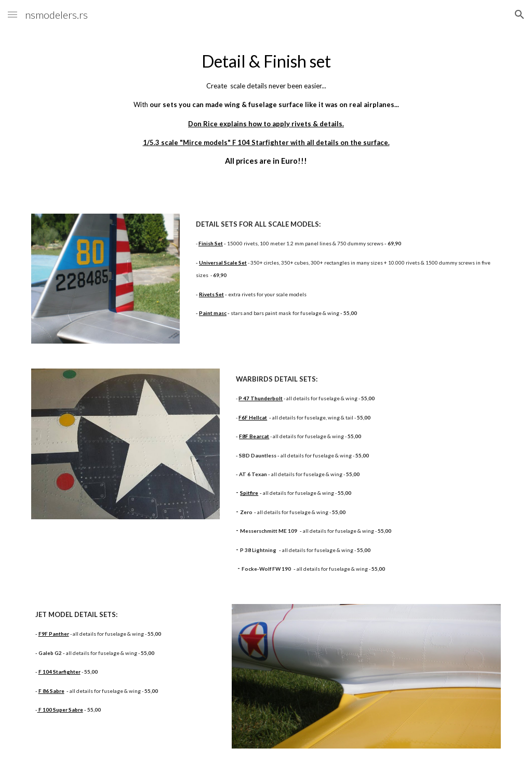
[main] (266, 108)
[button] (12, 14)
